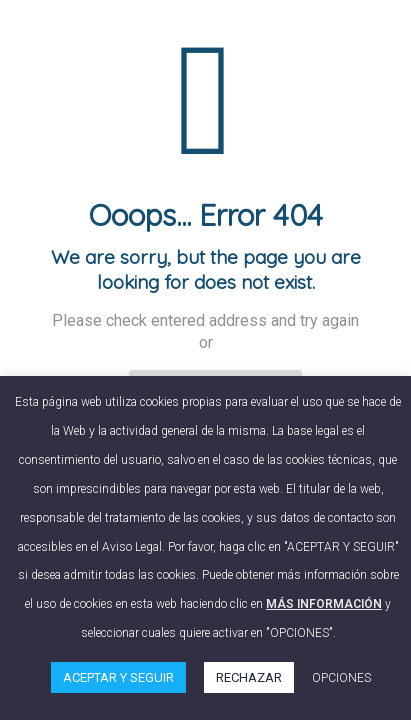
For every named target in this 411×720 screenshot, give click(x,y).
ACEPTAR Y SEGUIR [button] (118, 677)
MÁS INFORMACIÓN (324, 604)
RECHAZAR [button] (249, 677)
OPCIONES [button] (341, 678)
